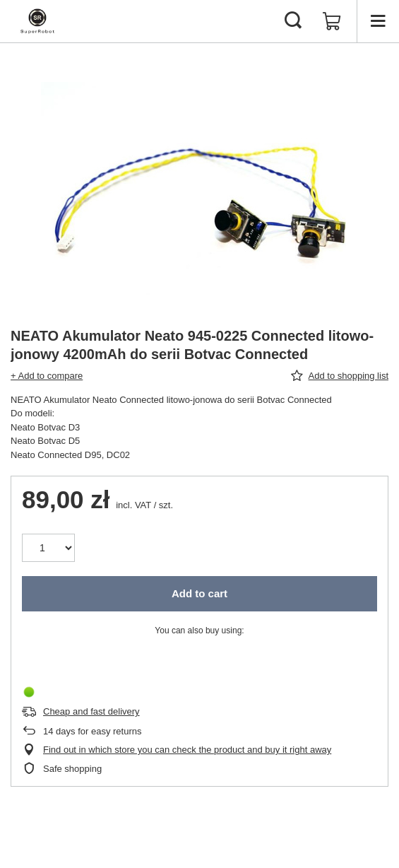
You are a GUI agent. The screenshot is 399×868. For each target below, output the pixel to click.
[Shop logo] (37, 21)
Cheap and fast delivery (91, 711)
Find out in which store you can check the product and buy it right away (187, 750)
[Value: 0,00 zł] (332, 21)
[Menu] (378, 21)
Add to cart (199, 593)
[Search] (293, 21)
